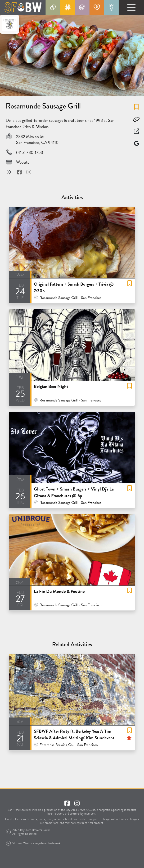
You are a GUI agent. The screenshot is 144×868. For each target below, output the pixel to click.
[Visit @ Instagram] (29, 172)
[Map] (136, 143)
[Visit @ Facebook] (20, 172)
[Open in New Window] (136, 131)
